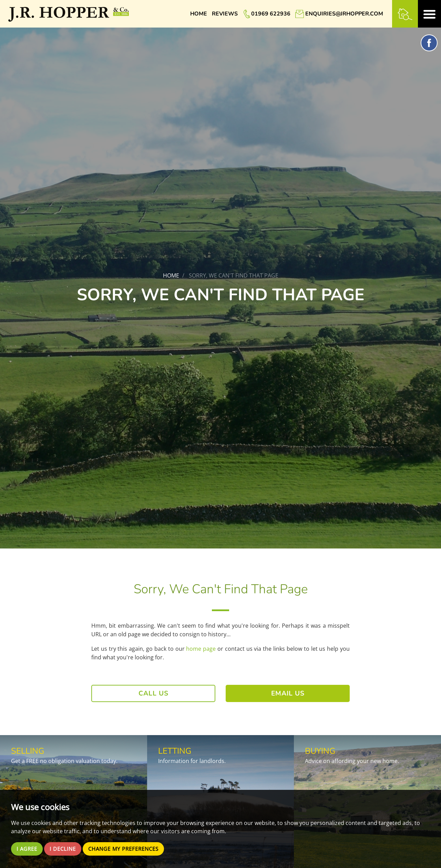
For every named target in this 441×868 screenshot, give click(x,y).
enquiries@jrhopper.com (344, 14)
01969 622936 (271, 14)
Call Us (153, 693)
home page (201, 649)
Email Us (288, 693)
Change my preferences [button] (130, 849)
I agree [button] (28, 849)
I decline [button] (65, 849)
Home (199, 14)
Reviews (225, 14)
